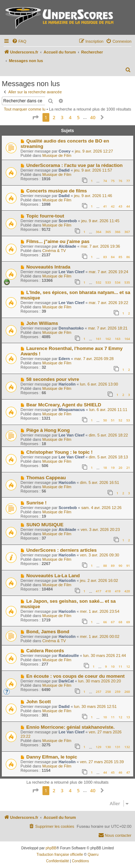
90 (120, 566)
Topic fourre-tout (45, 216)
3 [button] (62, 117)
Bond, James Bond (48, 632)
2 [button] (54, 117)
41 (105, 206)
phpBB (51, 848)
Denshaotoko (71, 328)
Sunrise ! (36, 503)
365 (108, 232)
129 (98, 747)
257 (98, 692)
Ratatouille (69, 655)
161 (98, 339)
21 (128, 468)
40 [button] (93, 117)
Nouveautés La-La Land (53, 576)
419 (118, 591)
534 (118, 282)
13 (128, 717)
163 (118, 339)
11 (120, 666)
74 (105, 181)
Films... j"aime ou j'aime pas (58, 241)
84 (113, 257)
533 (108, 282)
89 (113, 566)
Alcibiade (67, 246)
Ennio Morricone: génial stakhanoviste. (70, 727)
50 (105, 420)
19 (113, 468)
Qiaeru (93, 855)
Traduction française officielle (60, 855)
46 (120, 772)
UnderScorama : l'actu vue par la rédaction (75, 165)
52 (120, 420)
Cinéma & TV (54, 251)
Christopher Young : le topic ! (59, 452)
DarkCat (66, 681)
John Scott (39, 702)
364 (98, 232)
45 (113, 772)
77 (128, 181)
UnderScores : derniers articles (62, 550)
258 (108, 692)
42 (113, 206)
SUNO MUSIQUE (45, 525)
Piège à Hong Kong (48, 430)
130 (108, 747)
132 (127, 747)
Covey (65, 151)
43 (120, 206)
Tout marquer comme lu (25, 109)
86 (128, 257)
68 (120, 622)
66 (105, 622)
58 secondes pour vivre (53, 379)
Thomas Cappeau (46, 478)
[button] (35, 117)
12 (128, 666)
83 (105, 257)
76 (120, 181)
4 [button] (70, 117)
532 (98, 282)
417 (98, 591)
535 (127, 282)
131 (118, 747)
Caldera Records (45, 651)
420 (127, 591)
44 (128, 206)
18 (105, 468)
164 (127, 339)
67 (113, 622)
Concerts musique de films (57, 191)
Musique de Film (57, 155)
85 (120, 257)
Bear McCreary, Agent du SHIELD (64, 405)
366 (118, 232)
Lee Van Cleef (72, 272)
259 (118, 692)
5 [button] (78, 117)
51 (113, 420)
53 (128, 420)
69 (128, 622)
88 (105, 566)
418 (108, 591)
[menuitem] (19, 41)
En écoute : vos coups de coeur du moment (75, 676)
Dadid (64, 170)
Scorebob (68, 221)
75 (113, 181)
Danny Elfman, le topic (52, 757)
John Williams (42, 323)
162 (108, 339)
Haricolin (67, 384)
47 (128, 772)
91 (128, 566)
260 (127, 692)
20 (120, 468)
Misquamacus (72, 410)
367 (127, 232)
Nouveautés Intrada (48, 267)
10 (113, 666)
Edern (64, 359)
